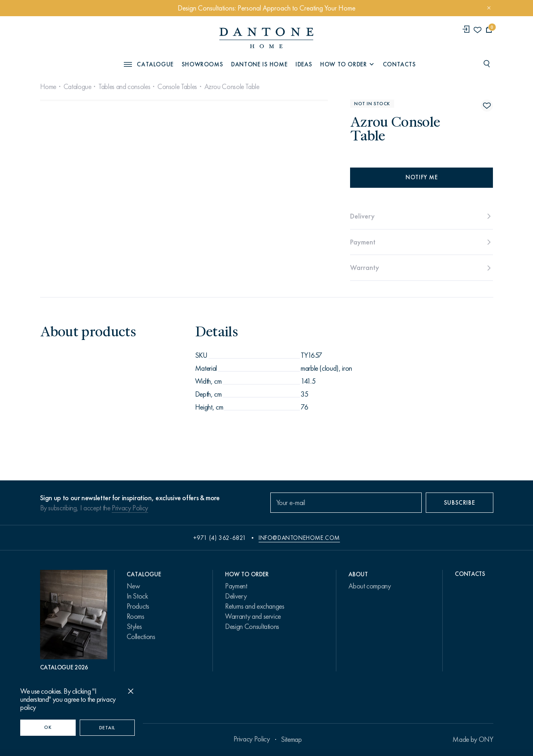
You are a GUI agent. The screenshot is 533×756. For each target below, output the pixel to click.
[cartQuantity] (489, 30)
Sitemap (291, 739)
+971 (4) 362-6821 (220, 538)
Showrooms (202, 64)
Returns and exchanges (255, 606)
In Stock (137, 596)
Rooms (136, 616)
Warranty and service (253, 616)
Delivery (236, 596)
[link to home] (266, 38)
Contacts (399, 64)
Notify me (422, 177)
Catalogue (78, 87)
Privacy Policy (130, 508)
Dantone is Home (259, 64)
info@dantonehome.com (299, 538)
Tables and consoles (124, 87)
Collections (141, 637)
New (133, 586)
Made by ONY (473, 739)
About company (369, 586)
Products (138, 606)
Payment (236, 586)
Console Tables (177, 87)
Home (48, 87)
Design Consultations (252, 626)
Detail (107, 728)
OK (48, 727)
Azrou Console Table (232, 87)
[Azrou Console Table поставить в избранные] (487, 106)
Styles (134, 626)
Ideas (304, 64)
